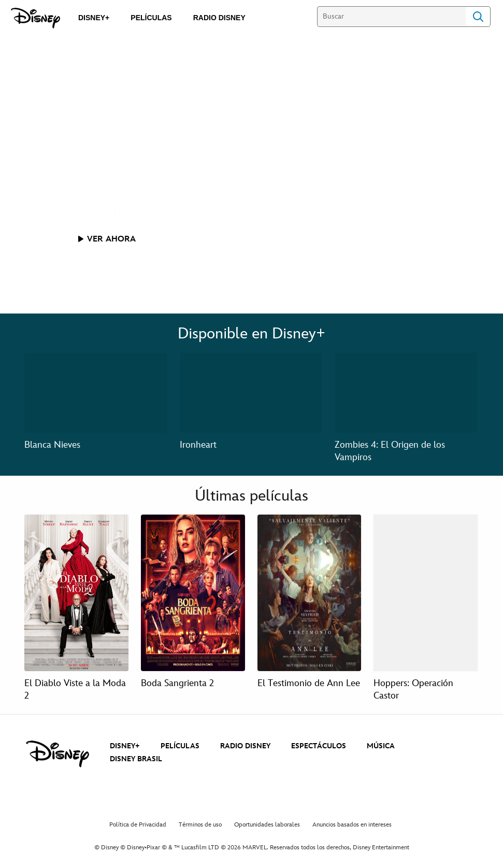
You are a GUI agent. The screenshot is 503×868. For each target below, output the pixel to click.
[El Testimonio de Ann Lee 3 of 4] (310, 593)
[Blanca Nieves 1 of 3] (96, 393)
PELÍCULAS (180, 746)
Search (478, 17)
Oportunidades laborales (267, 825)
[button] (107, 239)
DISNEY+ (125, 746)
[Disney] (35, 18)
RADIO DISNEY (245, 746)
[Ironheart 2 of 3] (251, 393)
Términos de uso (200, 825)
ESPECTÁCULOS (319, 746)
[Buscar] (391, 17)
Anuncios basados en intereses (352, 825)
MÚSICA (381, 746)
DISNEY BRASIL (136, 759)
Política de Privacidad (138, 825)
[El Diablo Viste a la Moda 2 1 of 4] (76, 593)
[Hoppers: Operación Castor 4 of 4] (426, 593)
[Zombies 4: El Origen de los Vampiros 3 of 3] (406, 393)
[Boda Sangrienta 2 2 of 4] (193, 593)
